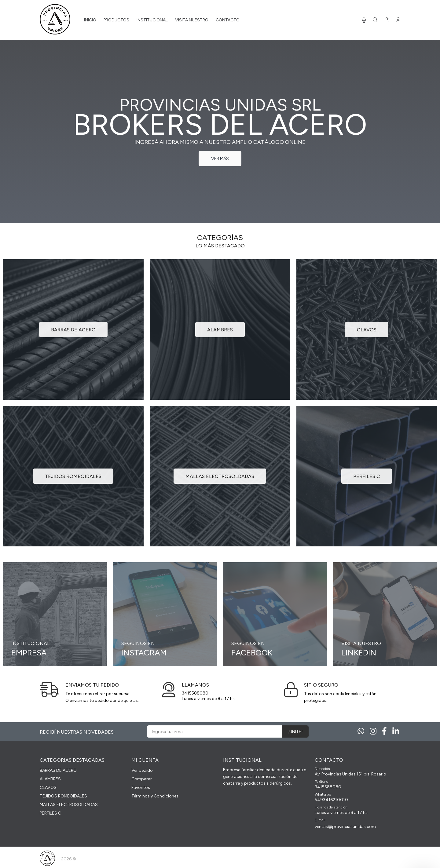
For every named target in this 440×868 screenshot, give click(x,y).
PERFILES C (50, 813)
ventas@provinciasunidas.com (345, 827)
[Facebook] (384, 731)
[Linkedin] (396, 731)
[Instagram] (373, 731)
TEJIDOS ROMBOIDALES (63, 796)
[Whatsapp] (361, 731)
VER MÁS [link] (220, 159)
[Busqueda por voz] (364, 20)
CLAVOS (48, 788)
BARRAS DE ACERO (58, 770)
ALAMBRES (50, 779)
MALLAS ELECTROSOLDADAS (69, 805)
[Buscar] (375, 20)
